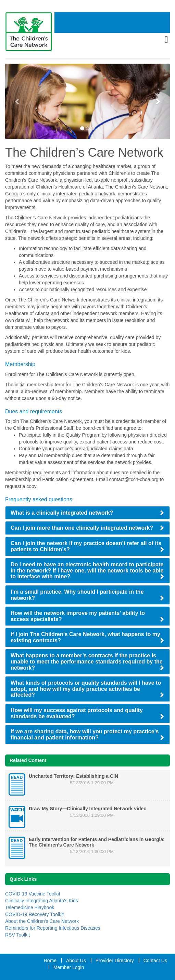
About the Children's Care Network (42, 921)
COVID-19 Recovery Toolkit (34, 914)
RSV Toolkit (17, 935)
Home (50, 960)
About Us (76, 960)
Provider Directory (115, 960)
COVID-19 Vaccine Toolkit (33, 894)
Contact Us (155, 960)
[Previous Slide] (17, 101)
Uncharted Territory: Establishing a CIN (73, 776)
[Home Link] (30, 32)
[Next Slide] (158, 101)
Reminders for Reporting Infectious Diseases (53, 928)
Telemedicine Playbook (30, 907)
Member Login (69, 967)
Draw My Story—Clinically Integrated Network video (88, 809)
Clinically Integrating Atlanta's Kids (42, 901)
